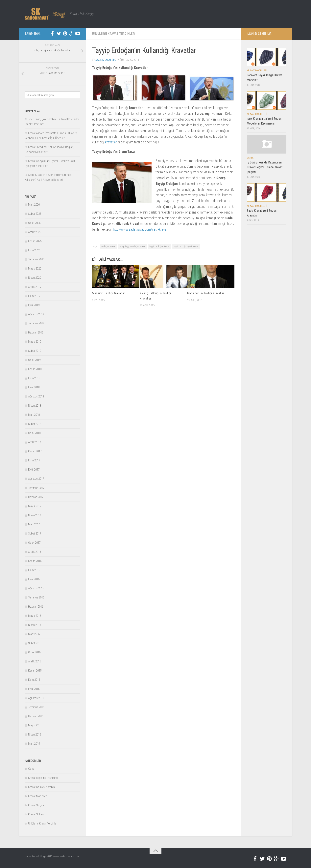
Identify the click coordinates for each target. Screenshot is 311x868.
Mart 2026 (34, 205)
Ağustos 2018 (36, 396)
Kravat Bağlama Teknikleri (43, 778)
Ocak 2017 (34, 543)
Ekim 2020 (34, 250)
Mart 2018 (34, 415)
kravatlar (111, 142)
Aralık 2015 (35, 661)
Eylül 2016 (34, 579)
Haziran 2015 (36, 716)
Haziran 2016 (36, 607)
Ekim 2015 (34, 680)
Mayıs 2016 (35, 616)
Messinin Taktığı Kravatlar (108, 293)
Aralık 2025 (35, 232)
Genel (32, 769)
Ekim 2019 (34, 296)
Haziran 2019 (36, 333)
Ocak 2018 (34, 433)
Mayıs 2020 (35, 269)
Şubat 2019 (35, 351)
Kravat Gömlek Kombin (41, 787)
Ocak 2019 (34, 360)
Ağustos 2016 (36, 588)
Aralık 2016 (35, 552)
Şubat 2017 (35, 534)
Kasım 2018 (35, 369)
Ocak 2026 (34, 223)
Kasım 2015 (35, 671)
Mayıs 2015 (35, 725)
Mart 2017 (34, 524)
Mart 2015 (34, 744)
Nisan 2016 (35, 625)
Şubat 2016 (35, 643)
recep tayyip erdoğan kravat (132, 246)
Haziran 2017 (36, 497)
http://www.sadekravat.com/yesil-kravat (140, 229)
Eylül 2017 (34, 470)
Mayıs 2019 (35, 342)
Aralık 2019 (35, 287)
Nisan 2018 (35, 406)
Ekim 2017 (34, 460)
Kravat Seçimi (36, 805)
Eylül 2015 (34, 689)
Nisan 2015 (35, 735)
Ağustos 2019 (36, 314)
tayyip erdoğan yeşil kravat (186, 246)
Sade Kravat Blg (106, 60)
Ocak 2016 (34, 652)
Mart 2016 (34, 634)
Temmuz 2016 (36, 597)
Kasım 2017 (35, 451)
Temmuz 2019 (36, 323)
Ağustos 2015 (36, 698)
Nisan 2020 (35, 278)
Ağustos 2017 (36, 479)
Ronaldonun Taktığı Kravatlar (206, 293)
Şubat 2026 (35, 214)
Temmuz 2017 (36, 488)
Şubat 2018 (35, 424)
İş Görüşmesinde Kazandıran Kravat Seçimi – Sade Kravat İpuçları (265, 167)
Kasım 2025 (35, 241)
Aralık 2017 (35, 442)
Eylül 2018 (34, 387)
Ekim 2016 (34, 570)
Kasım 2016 (35, 561)
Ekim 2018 (34, 378)
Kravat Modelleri (38, 796)
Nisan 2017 (35, 515)
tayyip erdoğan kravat (160, 246)
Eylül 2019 (34, 305)
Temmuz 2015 (36, 707)
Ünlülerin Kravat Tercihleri (114, 34)
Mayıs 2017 (35, 506)
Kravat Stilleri (36, 814)
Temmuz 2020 (36, 259)
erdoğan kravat (109, 246)
